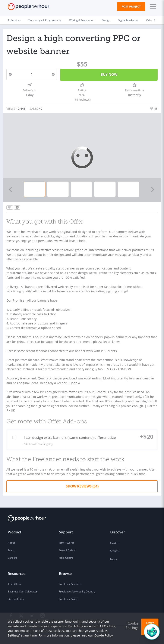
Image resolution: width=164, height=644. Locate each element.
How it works (67, 543)
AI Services (14, 20)
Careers (12, 558)
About (11, 543)
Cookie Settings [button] (132, 625)
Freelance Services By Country (77, 591)
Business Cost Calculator (22, 591)
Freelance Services (70, 584)
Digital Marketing (128, 20)
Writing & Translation (82, 20)
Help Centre (66, 558)
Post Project (131, 6)
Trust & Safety (67, 550)
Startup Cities (16, 599)
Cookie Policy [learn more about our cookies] (104, 635)
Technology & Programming (45, 20)
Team (11, 550)
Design (106, 20)
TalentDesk (14, 584)
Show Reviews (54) (82, 486)
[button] (152, 6)
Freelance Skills (68, 599)
